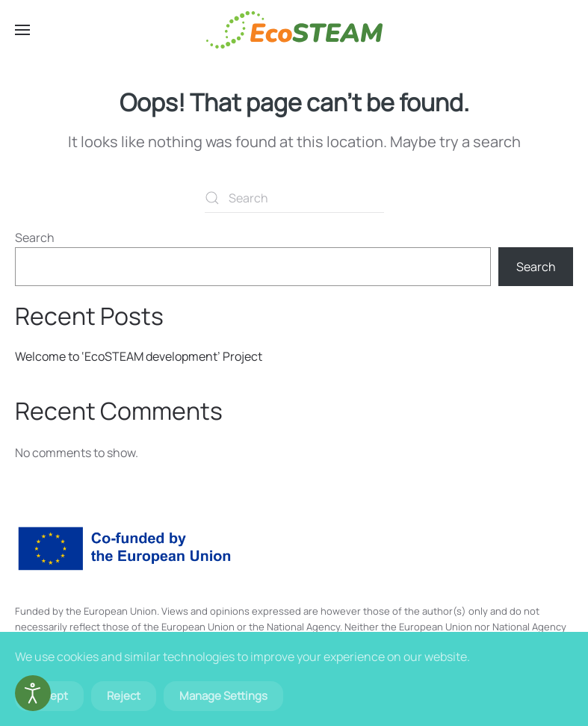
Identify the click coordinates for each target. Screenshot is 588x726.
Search (35, 238)
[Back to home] (294, 30)
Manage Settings (223, 696)
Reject (124, 696)
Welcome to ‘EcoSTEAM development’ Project (139, 356)
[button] (22, 30)
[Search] (294, 198)
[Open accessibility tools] (33, 693)
